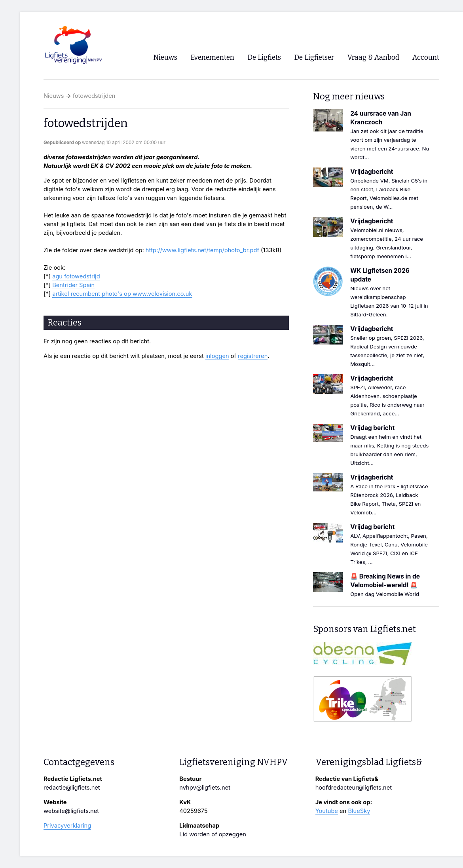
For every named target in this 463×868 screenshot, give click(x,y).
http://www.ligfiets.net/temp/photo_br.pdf (202, 250)
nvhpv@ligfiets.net (205, 788)
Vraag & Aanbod (373, 58)
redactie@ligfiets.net (72, 788)
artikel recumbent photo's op (92, 294)
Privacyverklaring (67, 826)
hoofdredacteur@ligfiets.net (354, 788)
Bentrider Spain (73, 285)
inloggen (217, 356)
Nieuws (54, 96)
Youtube (327, 811)
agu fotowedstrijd (76, 276)
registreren (253, 356)
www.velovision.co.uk (162, 294)
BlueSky (359, 811)
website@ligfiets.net (71, 811)
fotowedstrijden (94, 96)
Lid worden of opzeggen (213, 834)
